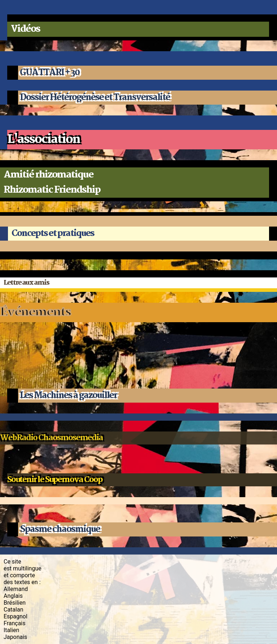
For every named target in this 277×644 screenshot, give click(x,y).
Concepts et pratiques (53, 234)
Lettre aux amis (26, 283)
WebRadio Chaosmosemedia (51, 438)
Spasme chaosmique (60, 529)
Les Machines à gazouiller (68, 396)
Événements (35, 312)
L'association (44, 140)
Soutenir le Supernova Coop (55, 480)
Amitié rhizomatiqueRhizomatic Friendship (52, 183)
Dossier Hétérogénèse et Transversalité (95, 98)
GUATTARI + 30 (50, 73)
